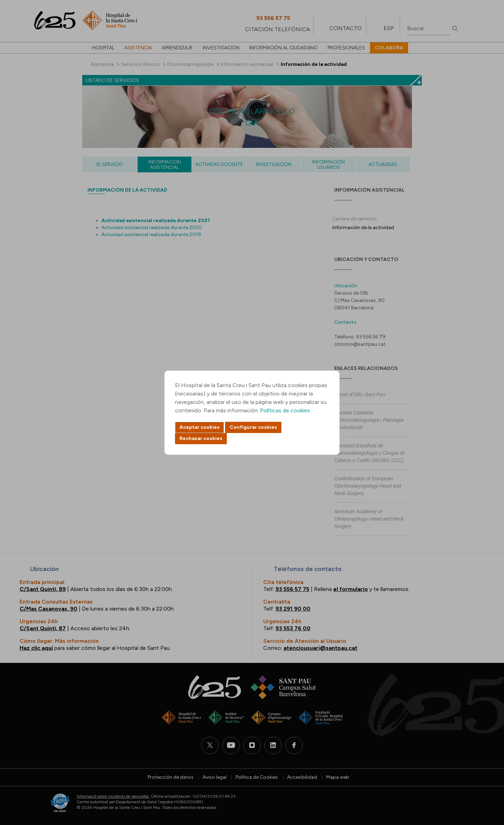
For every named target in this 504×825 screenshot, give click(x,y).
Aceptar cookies (199, 427)
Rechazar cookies (201, 438)
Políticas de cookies (285, 410)
